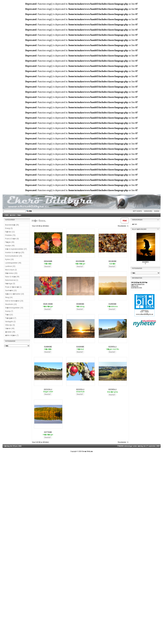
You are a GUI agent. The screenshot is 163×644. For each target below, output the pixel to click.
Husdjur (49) (10, 246)
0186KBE (48, 347)
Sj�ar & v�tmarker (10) (15, 294)
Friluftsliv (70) (10, 235)
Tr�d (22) (9, 315)
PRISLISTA (135, 286)
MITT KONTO (137, 211)
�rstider (13, 215)
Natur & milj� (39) (12, 277)
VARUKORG (148, 211)
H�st (19, 215)
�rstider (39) (10, 332)
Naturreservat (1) (12, 280)
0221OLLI (48, 389)
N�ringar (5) (10, 284)
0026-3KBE (48, 304)
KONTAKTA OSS (136, 288)
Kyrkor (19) (9, 259)
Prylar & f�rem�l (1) (13, 287)
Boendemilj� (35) (12, 225)
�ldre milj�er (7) (12, 335)
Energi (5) (9, 228)
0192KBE (80, 347)
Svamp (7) (9, 311)
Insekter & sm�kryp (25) (15, 253)
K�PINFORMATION (138, 285)
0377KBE (48, 432)
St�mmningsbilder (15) (14, 308)
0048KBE (80, 304)
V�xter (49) (10, 328)
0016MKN (145, 262)
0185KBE (113, 304)
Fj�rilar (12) (10, 232)
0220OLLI (113, 347)
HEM (7, 215)
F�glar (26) (10, 242)
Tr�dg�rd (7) (11, 318)
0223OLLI (113, 389)
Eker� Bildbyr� (87, 451)
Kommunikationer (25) (14, 256)
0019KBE (113, 261)
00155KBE (80, 261)
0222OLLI (80, 389)
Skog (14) (9, 297)
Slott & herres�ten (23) (14, 301)
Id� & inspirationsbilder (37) (16, 249)
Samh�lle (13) (11, 290)
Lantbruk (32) (10, 266)
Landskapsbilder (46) (13, 263)
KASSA (157, 211)
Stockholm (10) (11, 304)
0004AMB (48, 261)
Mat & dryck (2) (11, 270)
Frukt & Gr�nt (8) (12, 239)
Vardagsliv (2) (10, 322)
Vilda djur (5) (10, 325)
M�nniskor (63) (11, 273)
